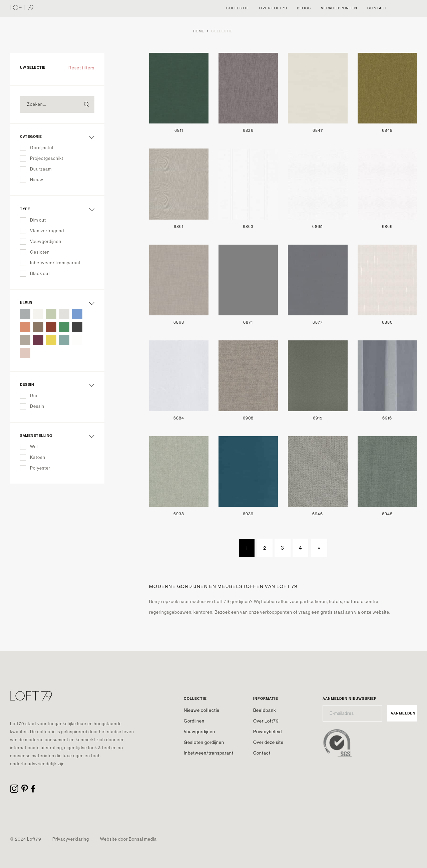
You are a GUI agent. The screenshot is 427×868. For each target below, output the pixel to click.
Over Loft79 (266, 721)
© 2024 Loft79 (26, 839)
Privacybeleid (268, 732)
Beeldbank (265, 710)
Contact (262, 753)
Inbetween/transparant (209, 753)
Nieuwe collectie (202, 710)
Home (199, 31)
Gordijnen (194, 721)
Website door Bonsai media (128, 839)
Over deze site (268, 742)
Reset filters (81, 68)
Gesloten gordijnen (204, 742)
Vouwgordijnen (199, 732)
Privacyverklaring (71, 839)
